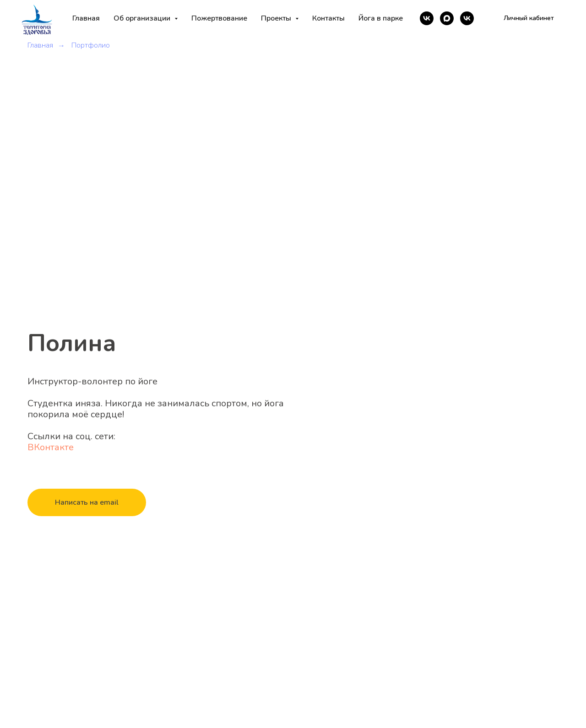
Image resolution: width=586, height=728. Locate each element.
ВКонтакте (51, 447)
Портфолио (91, 46)
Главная (86, 18)
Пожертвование (219, 18)
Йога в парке (381, 18)
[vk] (427, 18)
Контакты (328, 18)
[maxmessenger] (447, 18)
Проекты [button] (277, 18)
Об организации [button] (143, 18)
